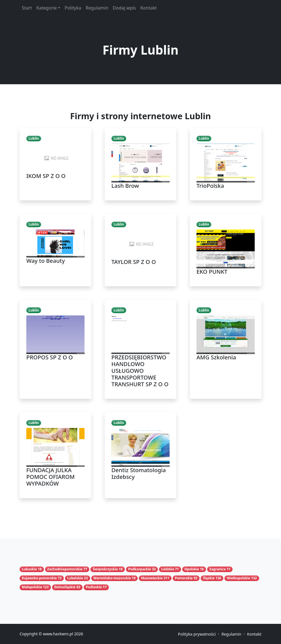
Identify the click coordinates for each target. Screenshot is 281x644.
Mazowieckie (152, 578)
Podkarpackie (140, 569)
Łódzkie (168, 569)
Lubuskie (29, 569)
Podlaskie (94, 587)
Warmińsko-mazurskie (112, 578)
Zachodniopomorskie (65, 569)
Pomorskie (184, 578)
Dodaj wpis (124, 8)
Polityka (73, 8)
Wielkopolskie (238, 578)
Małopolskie (32, 587)
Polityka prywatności (197, 634)
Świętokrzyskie (105, 569)
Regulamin (97, 8)
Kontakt (149, 8)
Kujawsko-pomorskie (39, 578)
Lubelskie (75, 578)
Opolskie (192, 569)
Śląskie (209, 578)
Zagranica (218, 569)
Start (27, 8)
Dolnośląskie (65, 587)
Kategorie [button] (47, 8)
